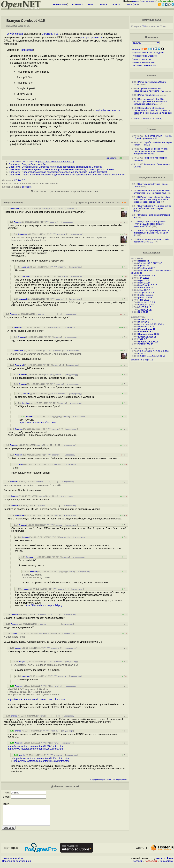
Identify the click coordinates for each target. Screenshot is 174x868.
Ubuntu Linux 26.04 (148, 341)
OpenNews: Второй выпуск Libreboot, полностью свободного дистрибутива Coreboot (55, 167)
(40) (21, 203)
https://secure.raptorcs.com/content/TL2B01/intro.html (36, 699)
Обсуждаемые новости (151, 178)
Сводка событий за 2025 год (147, 119)
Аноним (17, 222)
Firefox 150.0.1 (146, 295)
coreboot (27, 187)
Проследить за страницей (16, 865)
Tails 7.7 (143, 339)
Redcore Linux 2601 (149, 334)
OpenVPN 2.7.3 (146, 305)
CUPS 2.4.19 (145, 307)
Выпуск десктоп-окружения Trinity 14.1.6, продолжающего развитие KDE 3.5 (150, 224)
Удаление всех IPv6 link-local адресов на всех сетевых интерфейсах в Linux (151, 151)
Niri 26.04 (143, 312)
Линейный (95, 203)
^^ (44, 222)
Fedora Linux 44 (147, 329)
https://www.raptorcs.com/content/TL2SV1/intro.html (35, 746)
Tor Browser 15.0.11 (148, 275)
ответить (43, 208)
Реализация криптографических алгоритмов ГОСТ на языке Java (152, 192)
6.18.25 (148, 351)
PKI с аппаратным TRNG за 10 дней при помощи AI (153, 137)
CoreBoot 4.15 (50, 34)
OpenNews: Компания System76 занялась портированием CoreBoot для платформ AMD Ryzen (61, 169)
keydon (26, 403)
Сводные (159, 53)
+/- (103, 203)
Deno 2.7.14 (144, 283)
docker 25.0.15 (145, 288)
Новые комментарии (143, 62)
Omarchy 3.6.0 (146, 332)
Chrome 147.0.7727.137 (150, 263)
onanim (26, 589)
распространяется (91, 37)
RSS (124, 203)
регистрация (151, 1)
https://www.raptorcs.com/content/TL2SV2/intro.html (35, 749)
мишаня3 (23, 299)
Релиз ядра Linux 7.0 (149, 95)
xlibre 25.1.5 (144, 290)
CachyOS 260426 (147, 336)
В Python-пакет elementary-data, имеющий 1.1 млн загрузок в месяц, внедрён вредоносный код (152, 199)
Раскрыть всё (113, 203)
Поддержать (151, 865)
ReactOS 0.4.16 (146, 327)
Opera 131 (144, 266)
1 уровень (82, 203)
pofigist (14, 633)
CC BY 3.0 (20, 180)
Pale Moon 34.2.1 (147, 268)
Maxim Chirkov (164, 862)
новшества (26, 50)
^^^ (47, 222)
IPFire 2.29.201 (146, 319)
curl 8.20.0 (144, 278)
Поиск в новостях (141, 59)
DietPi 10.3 (144, 322)
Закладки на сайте (12, 862)
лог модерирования (120, 780)
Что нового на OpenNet (145, 56)
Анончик (15, 496)
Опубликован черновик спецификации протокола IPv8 (149, 90)
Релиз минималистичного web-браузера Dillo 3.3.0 (151, 241)
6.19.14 (142, 354)
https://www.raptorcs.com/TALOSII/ (38, 422)
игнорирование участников (101, 780)
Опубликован (15, 34)
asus (21, 464)
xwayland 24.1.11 (147, 293)
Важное (151, 76)
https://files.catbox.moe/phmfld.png (44, 605)
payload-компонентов (108, 110)
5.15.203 (151, 356)
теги (136, 4)
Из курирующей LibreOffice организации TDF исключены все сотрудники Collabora (150, 101)
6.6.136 (165, 351)
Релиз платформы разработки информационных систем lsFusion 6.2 (151, 233)
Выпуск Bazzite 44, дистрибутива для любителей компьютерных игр (152, 208)
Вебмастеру (166, 865)
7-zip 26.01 (144, 300)
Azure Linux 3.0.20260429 (151, 324)
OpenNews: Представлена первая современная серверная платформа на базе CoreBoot (58, 172)
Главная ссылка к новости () (41, 162)
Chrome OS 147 (146, 344)
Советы (151, 129)
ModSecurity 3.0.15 (148, 285)
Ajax (73, 203)
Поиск (129, 4)
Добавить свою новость (145, 66)
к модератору (71, 208)
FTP (144, 26)
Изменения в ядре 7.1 (142, 360)
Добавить (138, 865)
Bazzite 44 (144, 261)
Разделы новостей (142, 53)
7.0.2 (141, 351)
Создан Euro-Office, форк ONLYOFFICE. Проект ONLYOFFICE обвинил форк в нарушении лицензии (153, 110)
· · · (57, 208)
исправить (111, 158)
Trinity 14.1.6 (145, 310)
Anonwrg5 (19, 365)
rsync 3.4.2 (144, 280)
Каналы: (136, 49)
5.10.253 (161, 356)
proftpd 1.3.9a (145, 297)
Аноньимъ (15, 208)
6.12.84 (156, 351)
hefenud (26, 537)
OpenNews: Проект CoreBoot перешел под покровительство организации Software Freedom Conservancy (67, 175)
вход (143, 1)
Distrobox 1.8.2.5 (147, 302)
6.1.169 (142, 356)
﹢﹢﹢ (51, 208)
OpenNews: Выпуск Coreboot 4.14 (27, 164)
